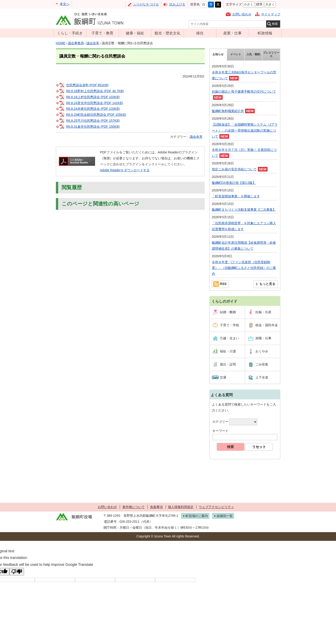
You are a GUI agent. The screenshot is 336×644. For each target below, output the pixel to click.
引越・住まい (229, 338)
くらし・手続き (70, 33)
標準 (259, 4)
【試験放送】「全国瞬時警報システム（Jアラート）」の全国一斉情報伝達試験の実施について (245, 130)
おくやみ (262, 351)
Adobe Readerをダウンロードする (125, 170)
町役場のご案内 (197, 516)
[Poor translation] (17, 572)
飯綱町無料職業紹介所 (228, 111)
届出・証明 (228, 364)
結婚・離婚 (228, 312)
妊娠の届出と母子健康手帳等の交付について (244, 91)
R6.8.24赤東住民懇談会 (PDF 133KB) (93, 109)
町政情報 (265, 33)
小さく (249, 4)
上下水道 (262, 377)
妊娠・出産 (263, 312)
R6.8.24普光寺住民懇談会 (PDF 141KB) (95, 103)
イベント (236, 54)
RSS (223, 284)
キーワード (220, 431)
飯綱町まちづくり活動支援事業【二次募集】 (244, 210)
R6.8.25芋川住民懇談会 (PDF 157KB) (93, 121)
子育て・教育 (102, 33)
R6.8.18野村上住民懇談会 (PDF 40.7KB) (95, 91)
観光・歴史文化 (167, 33)
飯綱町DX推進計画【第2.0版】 (234, 183)
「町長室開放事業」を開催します (236, 196)
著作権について (134, 507)
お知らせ (218, 54)
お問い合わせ (242, 14)
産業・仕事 (232, 33)
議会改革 (93, 43)
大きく (270, 4)
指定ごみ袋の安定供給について (234, 169)
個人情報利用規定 (181, 507)
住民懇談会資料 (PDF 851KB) (87, 85)
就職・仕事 (263, 338)
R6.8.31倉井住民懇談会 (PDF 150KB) (93, 127)
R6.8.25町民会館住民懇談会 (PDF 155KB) (96, 115)
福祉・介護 (228, 351)
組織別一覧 (225, 516)
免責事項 (156, 507)
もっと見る (267, 284)
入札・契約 (253, 54)
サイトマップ (271, 14)
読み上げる (177, 4)
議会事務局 (76, 43)
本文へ (65, 4)
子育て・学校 (229, 325)
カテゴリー (220, 422)
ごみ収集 (262, 364)
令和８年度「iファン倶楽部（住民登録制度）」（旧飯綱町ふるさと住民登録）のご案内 (244, 268)
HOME (61, 43)
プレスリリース (271, 55)
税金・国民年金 (267, 325)
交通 (223, 377)
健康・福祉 (135, 33)
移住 (200, 33)
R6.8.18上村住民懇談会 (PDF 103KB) (93, 97)
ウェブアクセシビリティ (216, 507)
